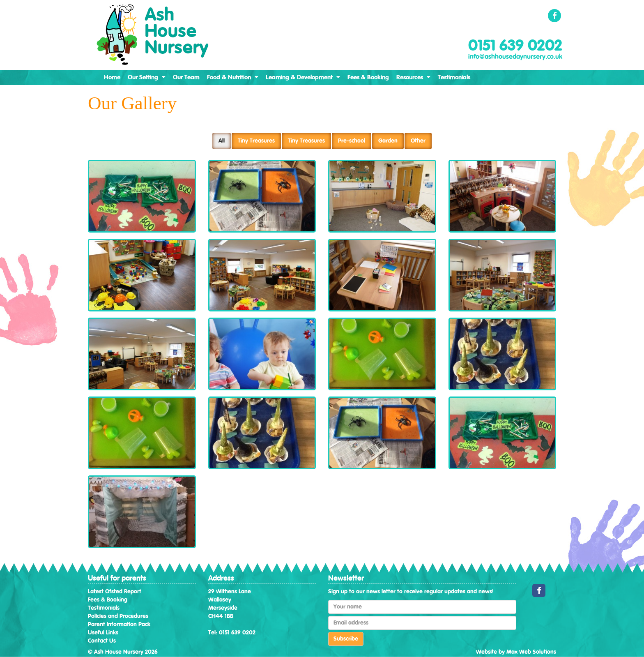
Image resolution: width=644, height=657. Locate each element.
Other (418, 141)
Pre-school (352, 141)
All (222, 141)
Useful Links (103, 633)
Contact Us (102, 641)
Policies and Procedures (118, 616)
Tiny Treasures (256, 141)
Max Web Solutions (531, 652)
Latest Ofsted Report (115, 592)
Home (112, 77)
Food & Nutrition (233, 77)
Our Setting (147, 77)
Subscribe (346, 639)
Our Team (186, 77)
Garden (388, 141)
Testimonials (454, 77)
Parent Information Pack (119, 625)
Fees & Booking (368, 77)
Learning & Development (303, 77)
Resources (413, 77)
